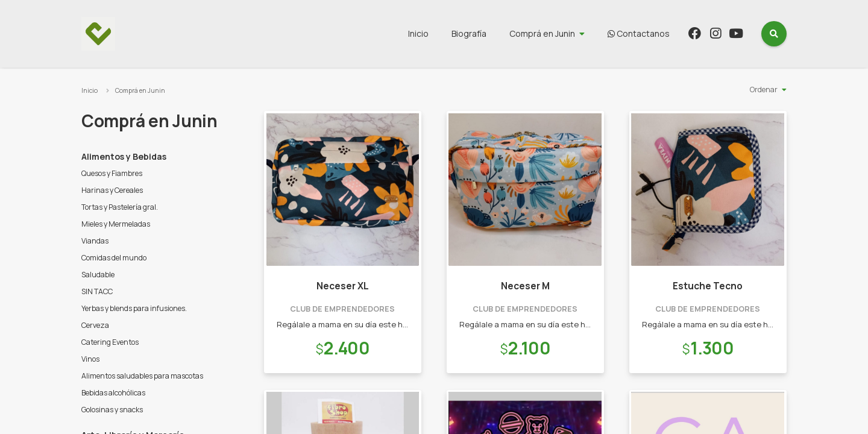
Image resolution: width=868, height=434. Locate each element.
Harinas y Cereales (112, 190)
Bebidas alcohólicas (113, 393)
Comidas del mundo (114, 258)
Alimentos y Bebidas (124, 156)
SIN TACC (97, 291)
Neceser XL (343, 286)
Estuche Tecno (708, 286)
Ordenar (764, 90)
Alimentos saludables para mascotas (142, 376)
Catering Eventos (110, 342)
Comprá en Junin (542, 33)
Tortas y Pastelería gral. (120, 207)
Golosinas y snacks (112, 410)
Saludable (98, 275)
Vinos (90, 359)
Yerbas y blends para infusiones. (134, 308)
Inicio (418, 33)
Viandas (95, 241)
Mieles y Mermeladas (116, 224)
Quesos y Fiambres (112, 173)
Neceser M (525, 286)
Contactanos (639, 33)
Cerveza (95, 325)
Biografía (469, 33)
